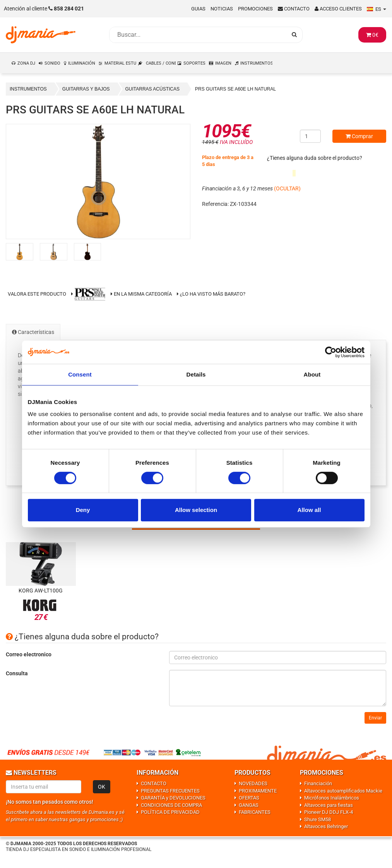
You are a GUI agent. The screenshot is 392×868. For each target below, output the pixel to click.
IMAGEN (223, 63)
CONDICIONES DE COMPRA (171, 805)
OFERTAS (249, 798)
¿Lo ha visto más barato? (213, 294)
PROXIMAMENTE (258, 791)
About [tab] (312, 374)
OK (102, 787)
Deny (83, 510)
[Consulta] (278, 688)
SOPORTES (194, 63)
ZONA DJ (26, 63)
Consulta (17, 673)
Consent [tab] (80, 374)
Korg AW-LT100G (41, 591)
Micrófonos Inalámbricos (332, 798)
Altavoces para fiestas (329, 805)
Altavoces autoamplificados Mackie (343, 791)
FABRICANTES (255, 812)
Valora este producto (37, 294)
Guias (198, 9)
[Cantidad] (310, 136)
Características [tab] (33, 332)
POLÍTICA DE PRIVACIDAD (170, 812)
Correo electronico (29, 654)
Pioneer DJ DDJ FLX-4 (329, 812)
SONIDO (52, 63)
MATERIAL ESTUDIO (121, 63)
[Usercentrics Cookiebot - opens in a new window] (331, 352)
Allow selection (196, 510)
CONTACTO (154, 783)
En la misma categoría (141, 294)
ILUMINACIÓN (82, 63)
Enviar (375, 718)
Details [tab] (196, 374)
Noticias (222, 9)
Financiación (318, 783)
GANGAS (249, 805)
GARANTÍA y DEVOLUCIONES (173, 798)
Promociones (255, 9)
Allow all (309, 510)
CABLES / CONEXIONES (161, 63)
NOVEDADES (253, 783)
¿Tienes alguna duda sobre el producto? (315, 158)
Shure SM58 (318, 819)
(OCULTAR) (287, 188)
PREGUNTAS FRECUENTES (170, 791)
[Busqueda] (198, 35)
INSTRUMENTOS (257, 63)
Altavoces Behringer (326, 826)
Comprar (359, 136)
